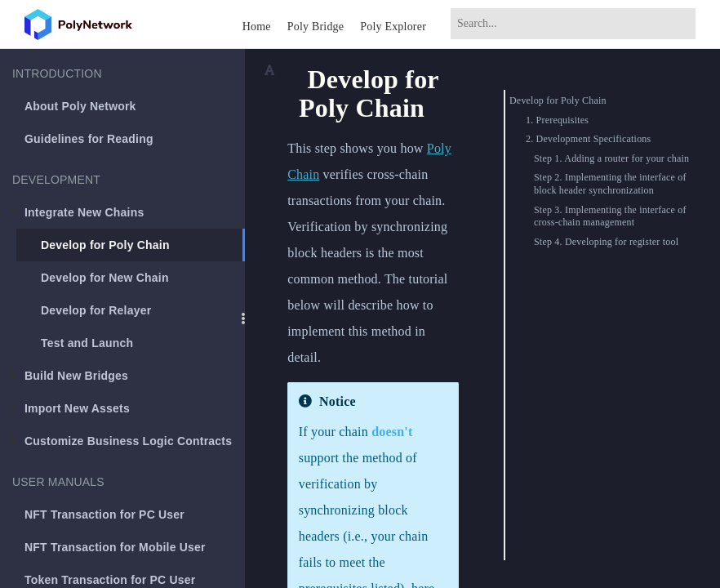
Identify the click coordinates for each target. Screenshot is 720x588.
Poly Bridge (316, 27)
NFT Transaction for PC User (104, 514)
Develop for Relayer (96, 310)
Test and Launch (87, 343)
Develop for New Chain (105, 278)
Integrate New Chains (77, 212)
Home (257, 27)
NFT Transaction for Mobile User (115, 547)
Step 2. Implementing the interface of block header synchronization (610, 184)
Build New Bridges (69, 376)
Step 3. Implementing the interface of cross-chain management (610, 216)
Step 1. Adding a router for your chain (611, 158)
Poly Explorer (393, 27)
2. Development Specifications (588, 139)
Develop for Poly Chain (105, 245)
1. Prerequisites (557, 120)
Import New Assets (70, 408)
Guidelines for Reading (89, 139)
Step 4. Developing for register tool (606, 242)
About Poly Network (80, 106)
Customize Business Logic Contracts (121, 441)
